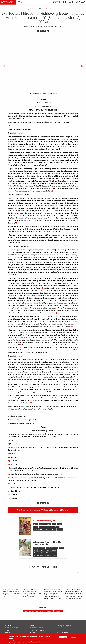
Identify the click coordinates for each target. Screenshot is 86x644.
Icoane (35, 527)
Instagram (55, 510)
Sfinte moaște (43, 527)
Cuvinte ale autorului (39, 548)
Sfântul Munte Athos (39, 529)
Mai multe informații (33, 643)
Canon (41, 524)
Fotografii (60, 529)
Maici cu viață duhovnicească (39, 631)
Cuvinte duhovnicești (52, 548)
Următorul (82, 66)
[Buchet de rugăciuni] (64, 2)
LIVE (56, 2)
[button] (21, 2)
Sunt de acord (63, 637)
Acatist (35, 524)
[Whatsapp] (41, 31)
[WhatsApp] (77, 2)
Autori (32, 626)
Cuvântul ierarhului (52, 9)
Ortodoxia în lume (38, 555)
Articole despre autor (50, 555)
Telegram (65, 510)
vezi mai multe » (80, 573)
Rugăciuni (48, 524)
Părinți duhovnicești (37, 628)
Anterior (4, 66)
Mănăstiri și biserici (51, 553)
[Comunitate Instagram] (80, 2)
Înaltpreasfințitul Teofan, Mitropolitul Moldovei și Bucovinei (43, 26)
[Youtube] (70, 2)
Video (54, 529)
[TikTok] (75, 2)
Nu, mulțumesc (73, 637)
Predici (48, 529)
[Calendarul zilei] (62, 2)
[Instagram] (72, 2)
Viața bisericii (9, 626)
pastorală (58, 611)
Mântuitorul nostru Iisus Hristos (34, 611)
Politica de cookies (62, 633)
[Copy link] (48, 31)
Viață (54, 524)
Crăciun (49, 611)
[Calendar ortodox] (59, 2)
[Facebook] (68, 2)
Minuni (59, 524)
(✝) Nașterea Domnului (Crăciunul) (46, 521)
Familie (7, 631)
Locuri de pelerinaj (54, 527)
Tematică (33, 633)
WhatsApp (45, 510)
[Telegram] (82, 2)
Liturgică (8, 633)
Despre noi (59, 630)
